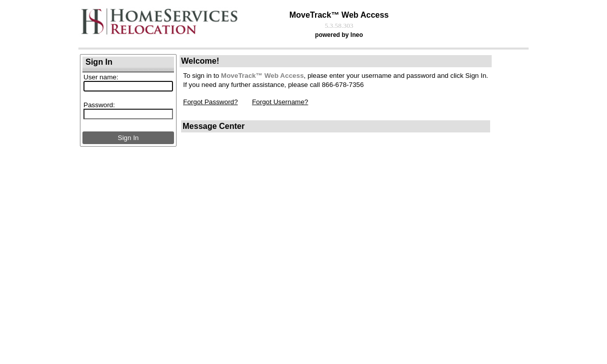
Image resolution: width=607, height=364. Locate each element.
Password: (99, 105)
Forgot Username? (280, 102)
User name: (101, 77)
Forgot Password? (210, 102)
